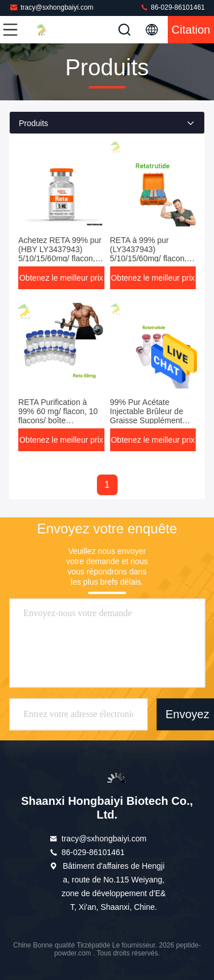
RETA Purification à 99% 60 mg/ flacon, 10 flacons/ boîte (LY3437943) (58, 416)
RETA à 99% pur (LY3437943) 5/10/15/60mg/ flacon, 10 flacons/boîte (149, 254)
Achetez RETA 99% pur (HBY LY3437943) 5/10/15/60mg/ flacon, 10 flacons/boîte (60, 254)
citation (191, 30)
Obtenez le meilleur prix (61, 278)
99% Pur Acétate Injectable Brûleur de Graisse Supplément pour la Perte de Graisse (147, 420)
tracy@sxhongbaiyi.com (51, 7)
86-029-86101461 (172, 7)
